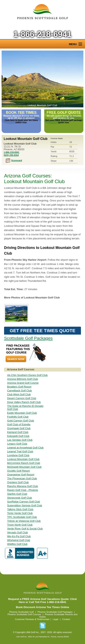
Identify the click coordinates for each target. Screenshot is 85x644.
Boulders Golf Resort (19, 387)
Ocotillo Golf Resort (18, 471)
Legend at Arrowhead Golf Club (25, 448)
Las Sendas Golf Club (20, 440)
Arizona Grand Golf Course (23, 383)
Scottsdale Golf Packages (28, 338)
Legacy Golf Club (17, 444)
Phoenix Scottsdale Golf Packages (55, 612)
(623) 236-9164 (11, 155)
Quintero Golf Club (18, 482)
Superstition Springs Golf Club (25, 505)
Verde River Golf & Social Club (25, 529)
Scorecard (17, 160)
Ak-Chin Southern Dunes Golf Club (27, 375)
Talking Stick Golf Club (20, 509)
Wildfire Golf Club (17, 544)
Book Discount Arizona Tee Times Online (42, 607)
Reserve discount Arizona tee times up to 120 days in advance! (21, 117)
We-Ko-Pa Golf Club (19, 536)
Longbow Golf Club (18, 455)
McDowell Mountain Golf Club (24, 467)
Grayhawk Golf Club (19, 428)
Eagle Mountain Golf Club (22, 413)
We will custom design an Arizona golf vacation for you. (64, 117)
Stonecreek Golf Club (20, 498)
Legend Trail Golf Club (20, 451)
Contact (66, 619)
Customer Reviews (24, 619)
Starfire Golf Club (17, 494)
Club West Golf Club (19, 394)
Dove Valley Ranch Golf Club (24, 402)
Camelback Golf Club (19, 391)
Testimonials (43, 619)
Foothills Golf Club (18, 417)
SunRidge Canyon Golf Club (24, 502)
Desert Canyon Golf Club (22, 398)
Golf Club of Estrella (19, 424)
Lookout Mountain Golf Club (42, 79)
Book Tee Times (21, 112)
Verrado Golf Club (18, 532)
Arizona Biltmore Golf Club (23, 379)
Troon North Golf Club (20, 525)
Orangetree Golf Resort (21, 475)
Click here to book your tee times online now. (21, 121)
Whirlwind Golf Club (19, 540)
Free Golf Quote (64, 112)
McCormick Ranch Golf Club (24, 463)
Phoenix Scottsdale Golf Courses (24, 614)
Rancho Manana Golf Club (23, 486)
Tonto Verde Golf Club (20, 513)
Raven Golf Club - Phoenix (23, 490)
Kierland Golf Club (18, 432)
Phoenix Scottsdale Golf (21, 612)
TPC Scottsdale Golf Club (22, 517)
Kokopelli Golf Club (18, 436)
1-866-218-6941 (42, 34)
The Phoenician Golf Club (22, 478)
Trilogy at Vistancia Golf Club (24, 521)
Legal (55, 619)
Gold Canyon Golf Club (21, 421)
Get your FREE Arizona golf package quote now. (64, 121)
